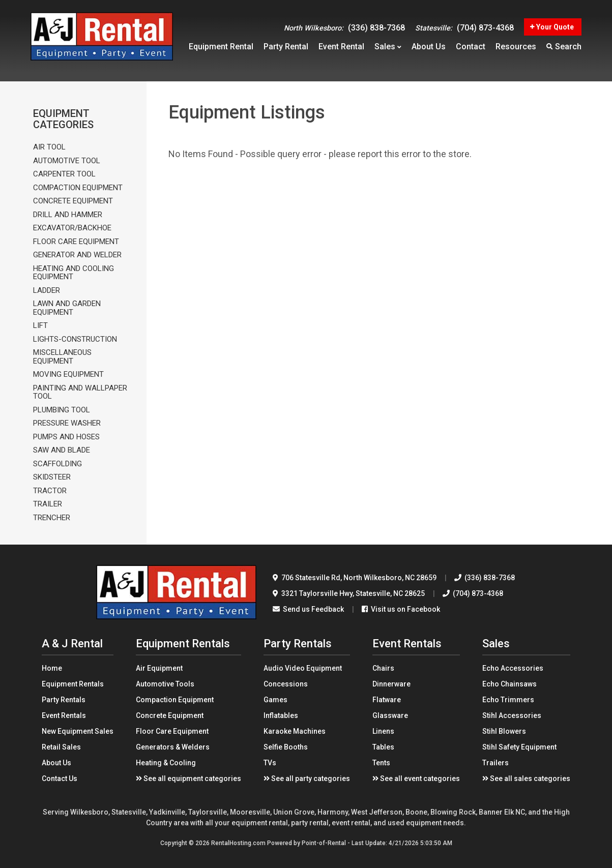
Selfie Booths (286, 747)
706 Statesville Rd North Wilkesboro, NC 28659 (355, 578)
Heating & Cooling (166, 763)
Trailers (496, 763)
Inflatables (281, 715)
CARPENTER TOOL (64, 174)
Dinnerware (391, 684)
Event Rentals (64, 715)
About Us (56, 763)
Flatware (387, 700)
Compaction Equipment (175, 700)
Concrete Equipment (170, 715)
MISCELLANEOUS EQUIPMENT (62, 357)
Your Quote (552, 23)
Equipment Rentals (73, 684)
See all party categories (307, 779)
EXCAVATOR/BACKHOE (72, 228)
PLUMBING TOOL (62, 410)
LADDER (47, 291)
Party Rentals (64, 700)
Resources (516, 49)
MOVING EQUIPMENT (68, 375)
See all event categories (416, 779)
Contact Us (60, 779)
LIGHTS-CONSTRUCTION (75, 339)
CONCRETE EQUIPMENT (73, 201)
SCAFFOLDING (57, 464)
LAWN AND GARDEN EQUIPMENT (67, 308)
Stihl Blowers (504, 731)
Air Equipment (159, 668)
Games (275, 700)
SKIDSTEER (52, 477)
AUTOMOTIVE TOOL (67, 161)
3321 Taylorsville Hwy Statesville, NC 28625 (349, 593)
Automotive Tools (165, 684)
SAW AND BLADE (62, 450)
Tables (383, 747)
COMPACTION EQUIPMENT (78, 188)
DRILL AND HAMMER (68, 215)
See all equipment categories (188, 779)
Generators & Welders (173, 747)
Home (52, 668)
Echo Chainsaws (509, 684)
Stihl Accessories (512, 715)
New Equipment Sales (78, 731)
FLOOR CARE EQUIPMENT (76, 242)
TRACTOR (50, 491)
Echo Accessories (513, 668)
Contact (471, 49)
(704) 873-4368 (464, 23)
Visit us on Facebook (401, 609)
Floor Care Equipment (172, 731)
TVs (270, 763)
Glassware (390, 715)
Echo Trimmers (508, 700)
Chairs (383, 668)
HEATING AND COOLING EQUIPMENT (74, 273)
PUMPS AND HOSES (66, 437)
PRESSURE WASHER (67, 423)
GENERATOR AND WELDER (77, 255)
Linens (383, 731)
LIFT (40, 326)
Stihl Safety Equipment (519, 747)
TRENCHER (52, 518)
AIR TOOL (49, 147)
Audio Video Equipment (303, 668)
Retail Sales (61, 747)
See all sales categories (526, 779)
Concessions (286, 684)
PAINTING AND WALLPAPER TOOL (80, 392)
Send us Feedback (308, 609)
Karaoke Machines (295, 731)
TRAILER (48, 504)
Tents (381, 763)
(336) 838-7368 (344, 23)
